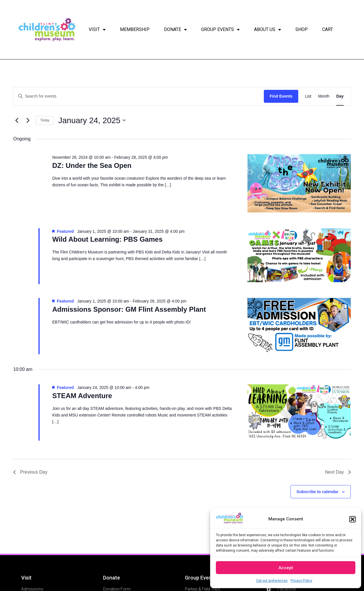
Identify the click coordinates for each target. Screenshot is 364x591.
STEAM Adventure (82, 396)
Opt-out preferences (272, 581)
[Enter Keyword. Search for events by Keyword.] (139, 96)
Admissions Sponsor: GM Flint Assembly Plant (129, 309)
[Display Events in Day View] (340, 96)
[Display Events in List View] (308, 96)
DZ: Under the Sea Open (92, 165)
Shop (302, 29)
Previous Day (30, 472)
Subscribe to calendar (317, 492)
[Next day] (28, 120)
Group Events (220, 30)
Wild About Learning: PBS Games (107, 239)
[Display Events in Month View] (324, 96)
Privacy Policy (301, 581)
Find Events (281, 96)
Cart (328, 29)
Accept (286, 568)
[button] (353, 519)
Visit (97, 30)
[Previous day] (17, 120)
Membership (135, 29)
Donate (175, 30)
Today (45, 120)
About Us (268, 30)
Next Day (338, 472)
